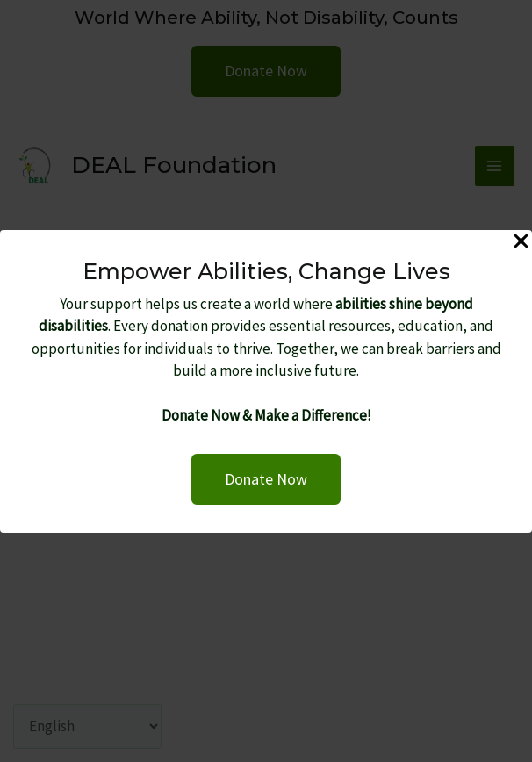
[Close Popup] (521, 242)
